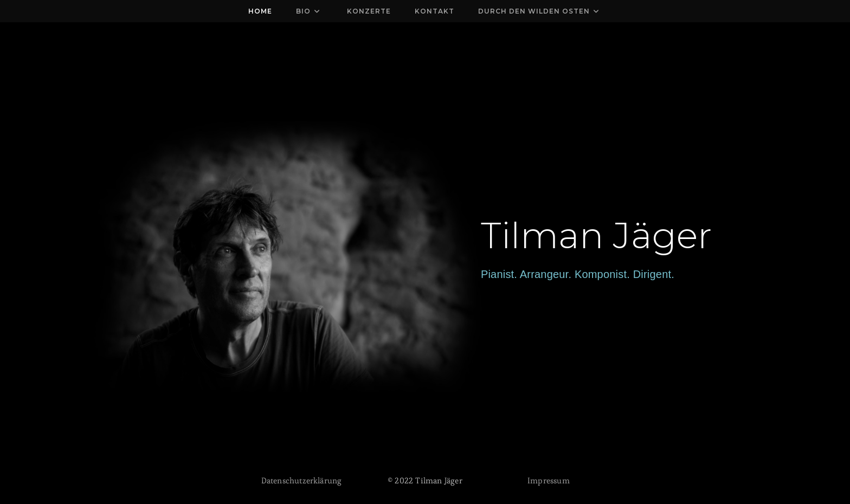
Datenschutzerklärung (302, 480)
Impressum (549, 480)
